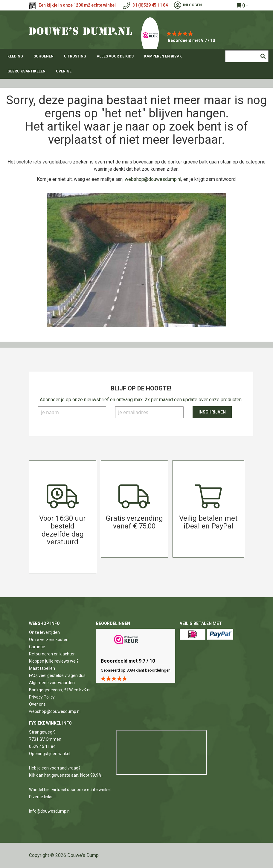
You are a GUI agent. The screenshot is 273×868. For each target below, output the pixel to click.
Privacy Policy (42, 697)
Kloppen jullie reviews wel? (54, 661)
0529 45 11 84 (42, 746)
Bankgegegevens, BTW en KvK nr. (60, 690)
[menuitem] (15, 56)
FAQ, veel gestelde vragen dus (57, 675)
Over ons (37, 704)
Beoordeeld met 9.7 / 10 (191, 40)
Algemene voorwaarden (52, 683)
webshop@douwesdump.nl (153, 179)
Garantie (37, 647)
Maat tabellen (42, 668)
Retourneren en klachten (52, 654)
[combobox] (247, 56)
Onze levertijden (44, 632)
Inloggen (192, 5)
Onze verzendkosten (49, 640)
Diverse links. (41, 797)
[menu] (136, 64)
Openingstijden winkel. (50, 754)
